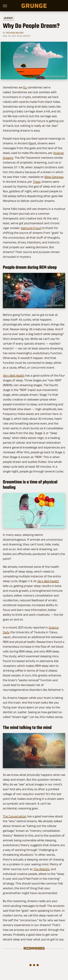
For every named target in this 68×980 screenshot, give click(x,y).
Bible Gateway (54, 177)
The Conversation (15, 816)
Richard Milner (15, 33)
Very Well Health (14, 375)
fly (25, 87)
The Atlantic (42, 869)
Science (8, 18)
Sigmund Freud (31, 228)
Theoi (37, 182)
